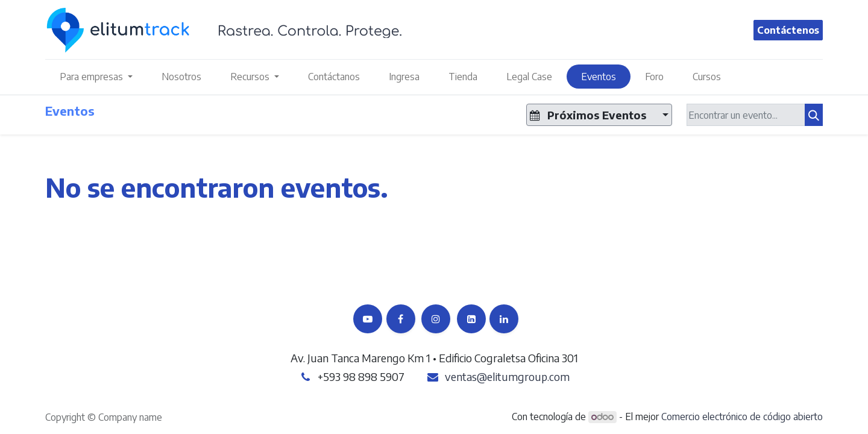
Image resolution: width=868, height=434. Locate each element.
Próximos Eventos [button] (590, 115)
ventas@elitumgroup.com (507, 376)
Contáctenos (788, 30)
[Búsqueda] (814, 115)
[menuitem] (181, 77)
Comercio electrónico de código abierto (742, 417)
